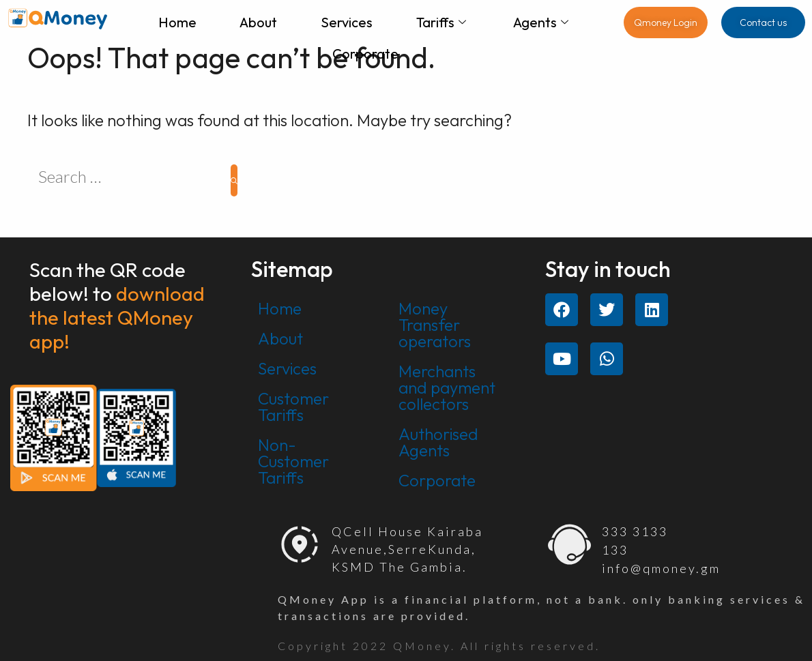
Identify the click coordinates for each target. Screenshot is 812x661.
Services (347, 22)
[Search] (234, 180)
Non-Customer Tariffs (293, 461)
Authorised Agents (438, 442)
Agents (541, 22)
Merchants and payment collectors (447, 387)
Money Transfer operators (435, 325)
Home (177, 22)
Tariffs (441, 22)
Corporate (365, 54)
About (258, 22)
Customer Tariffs (293, 407)
